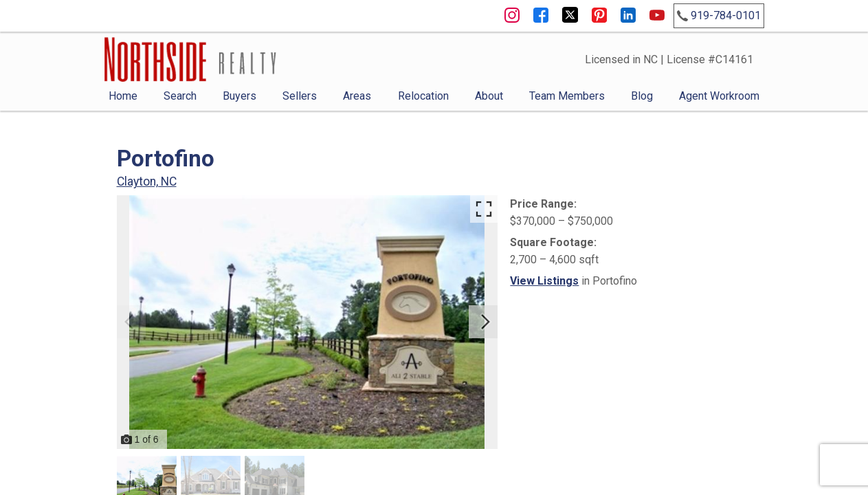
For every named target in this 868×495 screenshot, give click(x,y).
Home (123, 96)
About (489, 96)
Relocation (423, 96)
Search (180, 96)
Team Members (567, 96)
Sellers (300, 96)
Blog (642, 96)
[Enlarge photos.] (484, 209)
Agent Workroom (719, 96)
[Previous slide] (129, 322)
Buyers (240, 96)
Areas (357, 96)
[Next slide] (485, 322)
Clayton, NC (147, 181)
